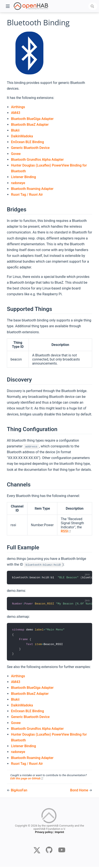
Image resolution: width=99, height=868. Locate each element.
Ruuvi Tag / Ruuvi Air (27, 195)
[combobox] (93, 6)
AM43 (16, 113)
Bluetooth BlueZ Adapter (30, 125)
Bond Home (80, 791)
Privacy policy (44, 834)
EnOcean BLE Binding (27, 142)
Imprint (59, 834)
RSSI (66, 531)
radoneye (18, 183)
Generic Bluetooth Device (30, 148)
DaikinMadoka (22, 136)
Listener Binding (23, 177)
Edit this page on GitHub (27, 779)
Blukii (15, 130)
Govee (16, 154)
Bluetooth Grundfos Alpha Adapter (37, 160)
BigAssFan (19, 791)
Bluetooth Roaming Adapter (32, 189)
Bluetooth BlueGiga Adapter (32, 119)
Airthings (18, 107)
